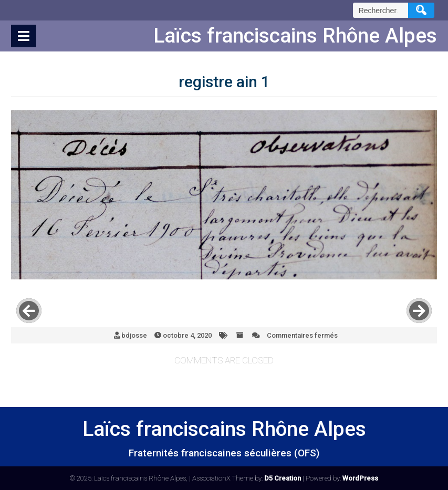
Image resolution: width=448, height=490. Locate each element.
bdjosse (134, 335)
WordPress (360, 478)
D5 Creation (283, 478)
